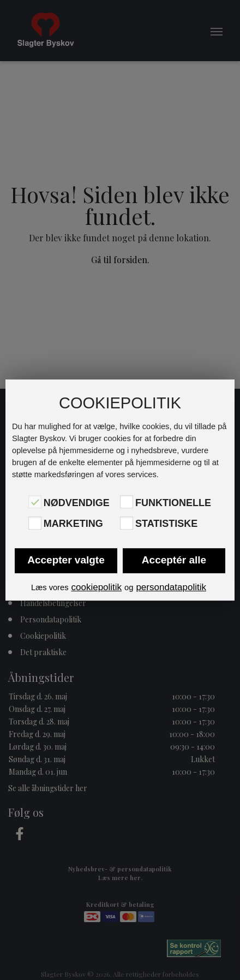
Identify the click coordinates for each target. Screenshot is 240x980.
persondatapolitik (171, 587)
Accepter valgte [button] (66, 560)
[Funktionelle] (127, 502)
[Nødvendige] (35, 502)
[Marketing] (35, 523)
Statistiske (166, 524)
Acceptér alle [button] (174, 560)
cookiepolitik (96, 587)
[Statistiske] (127, 523)
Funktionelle (173, 503)
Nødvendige (77, 503)
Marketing (73, 524)
